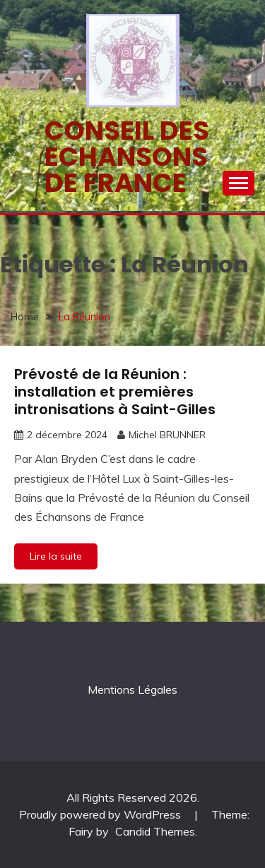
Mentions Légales (132, 689)
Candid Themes (155, 831)
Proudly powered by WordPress (101, 814)
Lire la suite (56, 556)
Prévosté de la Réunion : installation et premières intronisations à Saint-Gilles (115, 392)
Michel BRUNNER (167, 435)
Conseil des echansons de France (127, 157)
